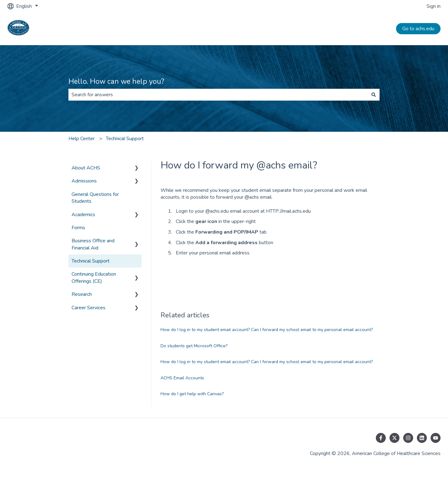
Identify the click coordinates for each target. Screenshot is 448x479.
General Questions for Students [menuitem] (95, 198)
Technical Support (125, 139)
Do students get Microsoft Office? (194, 346)
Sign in (434, 6)
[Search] (374, 95)
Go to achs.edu (418, 29)
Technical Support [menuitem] (91, 261)
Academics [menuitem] (83, 215)
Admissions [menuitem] (84, 181)
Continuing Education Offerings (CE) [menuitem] (94, 277)
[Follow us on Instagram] (408, 438)
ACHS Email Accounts (182, 378)
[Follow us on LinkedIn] (422, 438)
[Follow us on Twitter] (394, 438)
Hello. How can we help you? (116, 81)
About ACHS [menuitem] (86, 168)
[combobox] (218, 95)
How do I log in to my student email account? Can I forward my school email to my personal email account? (267, 330)
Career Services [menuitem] (89, 308)
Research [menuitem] (82, 294)
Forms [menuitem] (78, 228)
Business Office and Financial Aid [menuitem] (93, 244)
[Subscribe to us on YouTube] (436, 438)
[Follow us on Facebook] (381, 438)
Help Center (82, 139)
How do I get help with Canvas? (192, 394)
